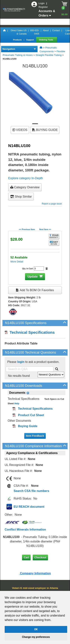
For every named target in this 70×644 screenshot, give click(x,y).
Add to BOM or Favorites (35, 290)
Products (18, 40)
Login (42, 3)
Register (43, 7)
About (46, 30)
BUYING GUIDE (45, 130)
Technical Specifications (30, 332)
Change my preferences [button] (36, 637)
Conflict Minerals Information (25, 530)
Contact (56, 30)
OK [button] (36, 629)
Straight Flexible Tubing (48, 55)
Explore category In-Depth (26, 178)
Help (17, 404)
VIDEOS (20, 130)
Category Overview (25, 187)
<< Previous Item (27, 229)
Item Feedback (35, 436)
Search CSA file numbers (31, 491)
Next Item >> (45, 229)
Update (32, 277)
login (21, 362)
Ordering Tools (46, 40)
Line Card (67, 32)
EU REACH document (29, 507)
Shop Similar (21, 197)
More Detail (17, 262)
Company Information (35, 573)
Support (30, 40)
